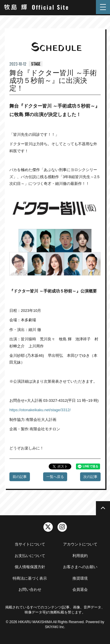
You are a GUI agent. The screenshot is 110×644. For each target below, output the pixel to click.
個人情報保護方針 (30, 567)
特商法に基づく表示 (30, 578)
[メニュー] (103, 7)
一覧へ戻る (55, 477)
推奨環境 (80, 578)
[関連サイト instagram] (62, 527)
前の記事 (20, 477)
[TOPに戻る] (103, 508)
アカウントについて (80, 544)
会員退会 (80, 589)
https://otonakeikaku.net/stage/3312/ (40, 410)
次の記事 (90, 477)
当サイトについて (30, 544)
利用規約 (80, 556)
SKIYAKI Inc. (55, 627)
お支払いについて (30, 556)
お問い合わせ (30, 589)
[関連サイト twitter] (48, 527)
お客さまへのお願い (80, 567)
